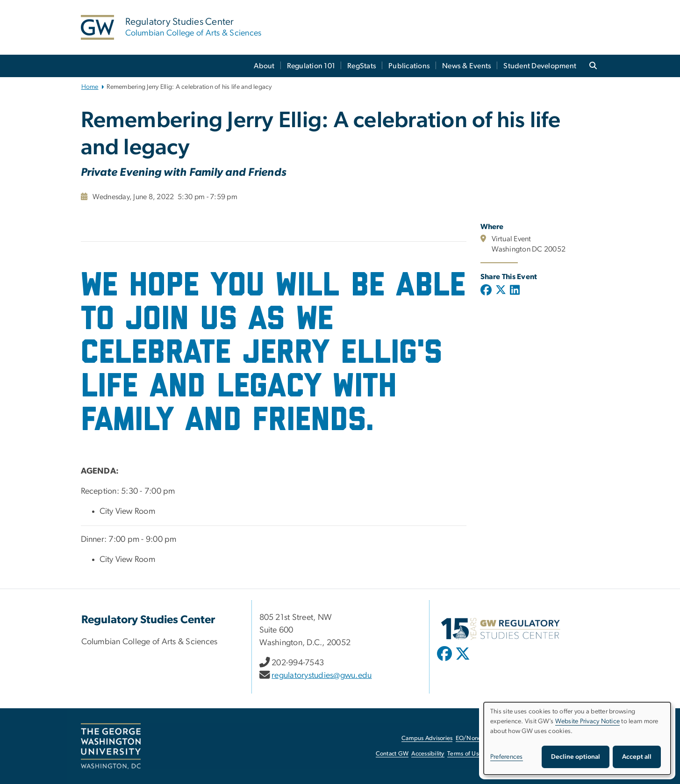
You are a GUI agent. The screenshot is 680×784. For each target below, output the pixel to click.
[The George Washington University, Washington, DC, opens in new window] (111, 746)
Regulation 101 (311, 66)
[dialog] (577, 738)
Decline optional (576, 757)
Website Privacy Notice (588, 721)
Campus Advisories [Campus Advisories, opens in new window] (427, 738)
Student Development (540, 66)
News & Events (467, 66)
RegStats (362, 66)
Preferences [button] (507, 757)
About (264, 66)
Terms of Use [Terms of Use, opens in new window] (465, 754)
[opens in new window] (445, 661)
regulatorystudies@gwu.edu (322, 676)
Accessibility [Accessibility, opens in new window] (428, 754)
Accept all (637, 757)
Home (90, 87)
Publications (409, 66)
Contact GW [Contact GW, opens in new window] (392, 754)
